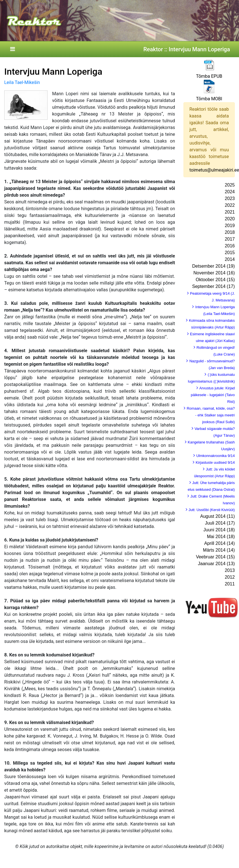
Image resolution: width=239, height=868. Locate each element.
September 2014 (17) (213, 286)
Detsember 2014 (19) (213, 266)
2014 (230, 259)
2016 (230, 246)
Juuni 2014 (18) (219, 530)
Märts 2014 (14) (219, 550)
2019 (230, 226)
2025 (230, 185)
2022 (230, 205)
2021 (230, 212)
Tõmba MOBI (209, 99)
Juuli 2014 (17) (220, 523)
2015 (230, 253)
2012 (230, 577)
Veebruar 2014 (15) (215, 557)
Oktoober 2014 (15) (215, 280)
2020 (230, 219)
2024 (230, 192)
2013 (230, 570)
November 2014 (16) (214, 273)
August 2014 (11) (217, 516)
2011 (230, 584)
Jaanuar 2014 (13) (216, 564)
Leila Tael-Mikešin (22, 82)
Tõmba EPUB (209, 76)
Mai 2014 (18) (221, 537)
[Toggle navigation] (12, 49)
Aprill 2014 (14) (220, 543)
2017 (230, 239)
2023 (230, 198)
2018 (230, 232)
